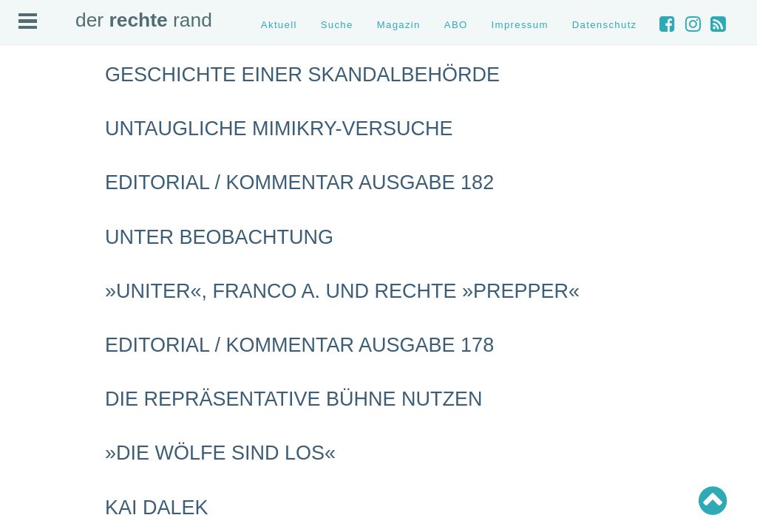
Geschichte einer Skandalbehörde (302, 75)
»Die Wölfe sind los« (220, 453)
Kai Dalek (157, 508)
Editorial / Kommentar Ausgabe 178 (299, 345)
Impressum (520, 25)
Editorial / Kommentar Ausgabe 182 (299, 183)
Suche (337, 25)
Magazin (399, 25)
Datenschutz (605, 25)
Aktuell (279, 25)
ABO (456, 25)
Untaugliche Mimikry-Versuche (279, 129)
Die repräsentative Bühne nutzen (294, 399)
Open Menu (28, 21)
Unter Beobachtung (219, 237)
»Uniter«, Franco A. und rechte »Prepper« (342, 291)
